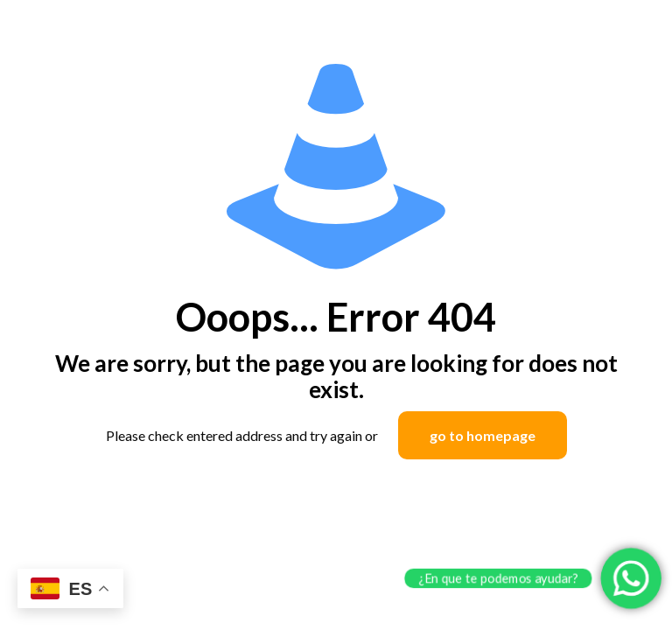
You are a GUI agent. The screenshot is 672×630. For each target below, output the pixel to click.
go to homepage (483, 435)
